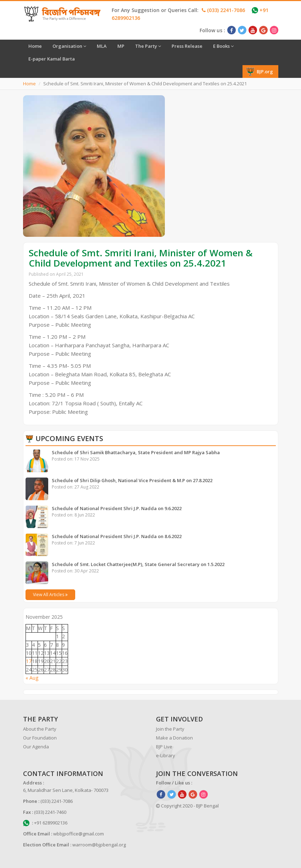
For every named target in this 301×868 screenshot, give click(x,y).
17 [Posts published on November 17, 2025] (29, 661)
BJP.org (260, 72)
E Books (223, 46)
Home (35, 46)
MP (121, 46)
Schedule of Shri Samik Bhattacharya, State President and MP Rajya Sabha (136, 452)
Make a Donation (174, 738)
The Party (148, 46)
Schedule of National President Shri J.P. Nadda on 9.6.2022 (117, 508)
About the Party (40, 729)
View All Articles (50, 595)
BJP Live (164, 747)
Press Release (187, 46)
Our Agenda (36, 747)
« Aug (32, 678)
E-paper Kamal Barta (52, 59)
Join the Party (170, 729)
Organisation (69, 46)
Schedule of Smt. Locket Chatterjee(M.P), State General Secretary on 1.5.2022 (138, 564)
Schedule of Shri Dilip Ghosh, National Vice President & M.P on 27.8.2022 (132, 480)
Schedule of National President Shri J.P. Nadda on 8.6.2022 (117, 536)
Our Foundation (40, 738)
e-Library (166, 755)
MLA (102, 46)
